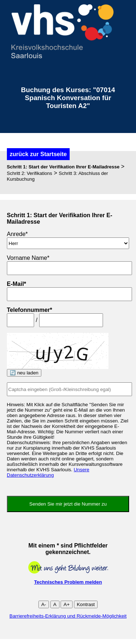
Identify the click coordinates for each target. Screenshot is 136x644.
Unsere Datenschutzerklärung (48, 472)
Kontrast (86, 604)
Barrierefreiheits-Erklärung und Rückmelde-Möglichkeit (68, 616)
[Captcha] (70, 389)
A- (44, 604)
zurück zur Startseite (38, 154)
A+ (67, 604)
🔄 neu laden (24, 373)
